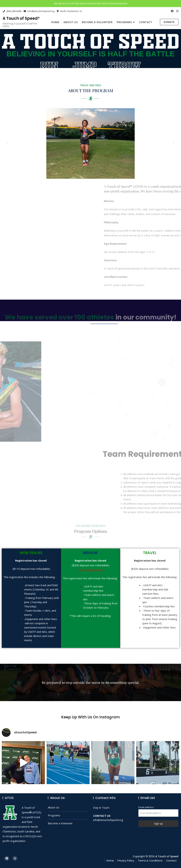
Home (55, 22)
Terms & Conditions (150, 861)
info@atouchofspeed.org (39, 11)
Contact (146, 22)
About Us (71, 22)
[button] (3, 144)
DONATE (169, 22)
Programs (124, 22)
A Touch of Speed (167, 856)
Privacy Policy (126, 861)
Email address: (158, 811)
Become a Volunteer (97, 22)
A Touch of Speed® (21, 18)
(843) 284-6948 (12, 11)
